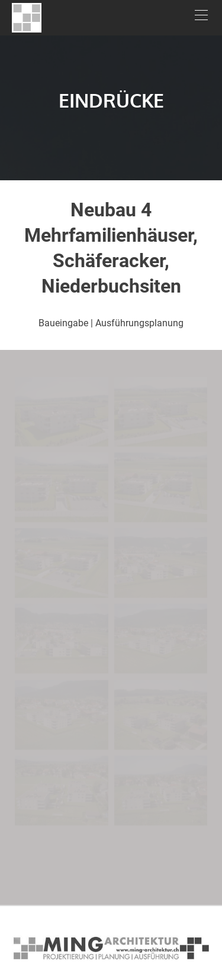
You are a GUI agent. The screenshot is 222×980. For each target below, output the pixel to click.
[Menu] (201, 18)
